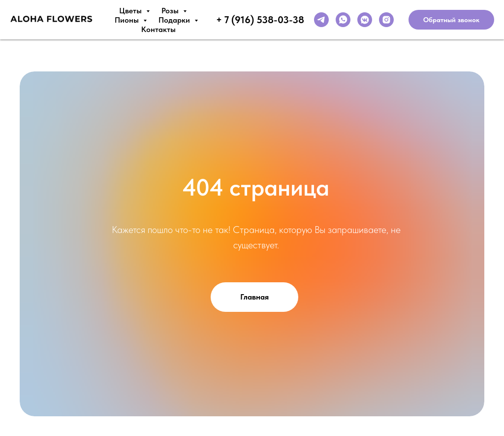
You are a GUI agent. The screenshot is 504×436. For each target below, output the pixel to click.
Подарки (175, 20)
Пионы (128, 20)
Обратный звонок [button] (451, 20)
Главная (254, 297)
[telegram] (321, 20)
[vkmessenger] (365, 20)
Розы (171, 11)
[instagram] (386, 20)
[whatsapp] (343, 20)
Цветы (131, 11)
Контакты (158, 29)
